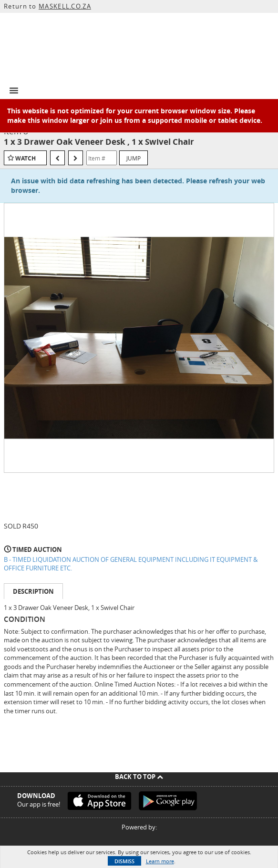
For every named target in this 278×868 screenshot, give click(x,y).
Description (33, 591)
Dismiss (124, 861)
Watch (26, 158)
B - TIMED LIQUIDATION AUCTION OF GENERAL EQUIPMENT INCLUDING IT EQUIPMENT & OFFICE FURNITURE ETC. (131, 564)
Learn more (160, 861)
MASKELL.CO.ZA (65, 6)
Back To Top (139, 777)
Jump (134, 158)
